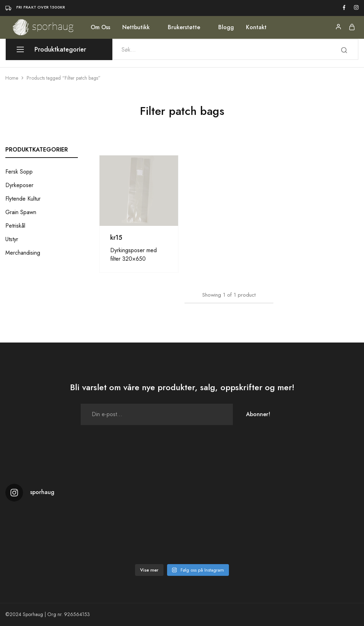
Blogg (226, 27)
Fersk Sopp (19, 172)
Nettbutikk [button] (136, 27)
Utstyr (12, 239)
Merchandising (23, 253)
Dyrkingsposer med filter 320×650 (133, 254)
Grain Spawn (21, 212)
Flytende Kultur (23, 199)
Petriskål (15, 226)
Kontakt (256, 27)
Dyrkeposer (19, 185)
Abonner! (258, 414)
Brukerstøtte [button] (184, 27)
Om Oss (100, 27)
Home (12, 78)
